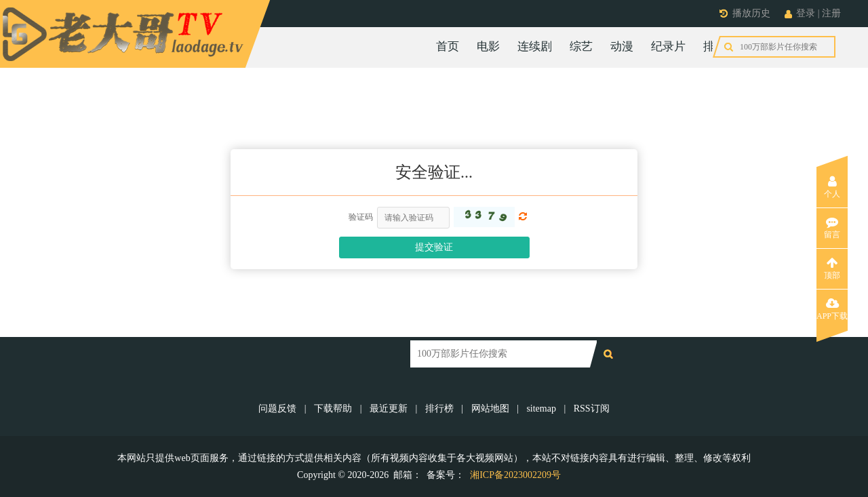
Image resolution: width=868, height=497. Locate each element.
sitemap (541, 409)
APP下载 (832, 309)
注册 (831, 13)
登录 (806, 13)
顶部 (832, 269)
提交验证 (434, 247)
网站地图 (490, 409)
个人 (832, 187)
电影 (488, 46)
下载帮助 (333, 409)
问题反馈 (279, 409)
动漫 (622, 46)
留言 (832, 228)
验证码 (361, 217)
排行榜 (721, 46)
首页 (448, 46)
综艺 (581, 46)
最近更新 (389, 409)
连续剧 (535, 46)
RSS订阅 (592, 409)
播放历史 (751, 13)
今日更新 (778, 46)
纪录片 (668, 46)
